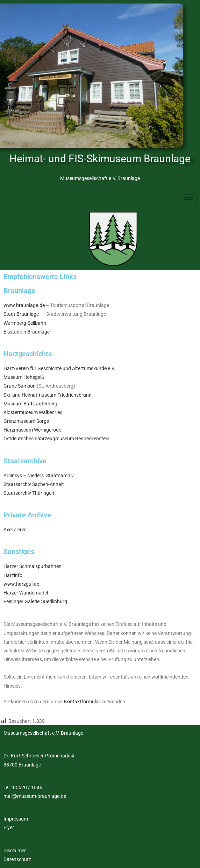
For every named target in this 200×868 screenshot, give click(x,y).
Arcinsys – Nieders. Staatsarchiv (39, 476)
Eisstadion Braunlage (27, 332)
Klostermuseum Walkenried (33, 412)
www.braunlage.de (24, 305)
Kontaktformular (82, 702)
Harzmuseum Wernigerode (32, 430)
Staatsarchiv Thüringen (29, 493)
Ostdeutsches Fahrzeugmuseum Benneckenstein (56, 439)
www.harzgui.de (21, 584)
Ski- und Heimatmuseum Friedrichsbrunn (48, 395)
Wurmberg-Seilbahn (25, 323)
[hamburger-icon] (189, 199)
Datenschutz (17, 859)
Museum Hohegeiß (24, 377)
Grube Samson (20, 386)
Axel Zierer (15, 530)
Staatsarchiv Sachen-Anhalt (34, 484)
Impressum (16, 819)
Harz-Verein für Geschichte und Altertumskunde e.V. (59, 368)
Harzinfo (13, 575)
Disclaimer (15, 851)
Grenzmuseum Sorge (26, 421)
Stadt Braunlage (21, 314)
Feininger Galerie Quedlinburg (35, 601)
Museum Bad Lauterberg (30, 404)
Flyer (9, 828)
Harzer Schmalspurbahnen (33, 566)
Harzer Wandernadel (26, 593)
